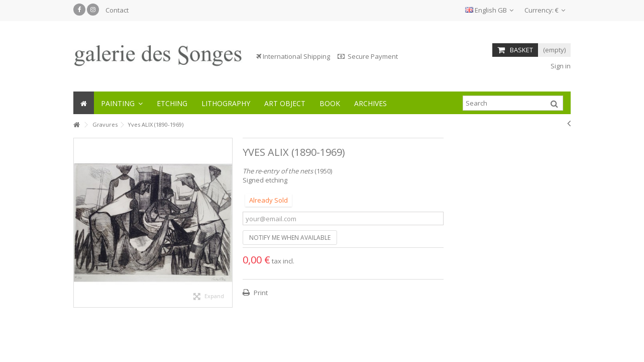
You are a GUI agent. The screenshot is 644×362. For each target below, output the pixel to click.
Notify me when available (290, 238)
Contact (117, 10)
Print (260, 293)
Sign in (560, 66)
